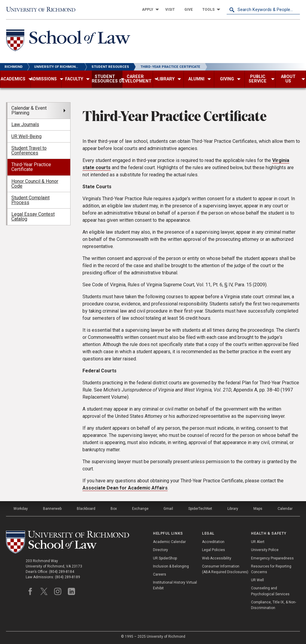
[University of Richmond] (43, 10)
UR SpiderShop (165, 558)
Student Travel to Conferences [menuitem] (29, 150)
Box (114, 509)
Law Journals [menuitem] (25, 124)
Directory (160, 550)
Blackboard (86, 509)
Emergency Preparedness (272, 558)
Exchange (140, 509)
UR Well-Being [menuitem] (26, 136)
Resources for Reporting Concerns (271, 569)
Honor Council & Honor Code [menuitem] (35, 184)
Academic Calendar (169, 542)
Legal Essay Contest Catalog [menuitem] (33, 217)
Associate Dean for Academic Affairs (125, 488)
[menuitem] (149, 10)
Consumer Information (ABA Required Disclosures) (225, 569)
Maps (258, 509)
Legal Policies (214, 550)
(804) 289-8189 (68, 577)
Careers (160, 574)
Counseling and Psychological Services (270, 591)
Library (233, 509)
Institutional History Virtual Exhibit (175, 585)
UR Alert (258, 542)
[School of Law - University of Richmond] (68, 41)
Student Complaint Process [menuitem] (30, 200)
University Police (265, 550)
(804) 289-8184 (62, 572)
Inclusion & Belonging (171, 566)
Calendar (285, 509)
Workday (21, 509)
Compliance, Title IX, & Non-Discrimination (274, 605)
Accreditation (213, 542)
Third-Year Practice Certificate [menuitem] (31, 167)
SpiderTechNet (200, 509)
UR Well (257, 580)
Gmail (168, 509)
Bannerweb (52, 509)
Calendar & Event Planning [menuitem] (29, 110)
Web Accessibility (217, 558)
